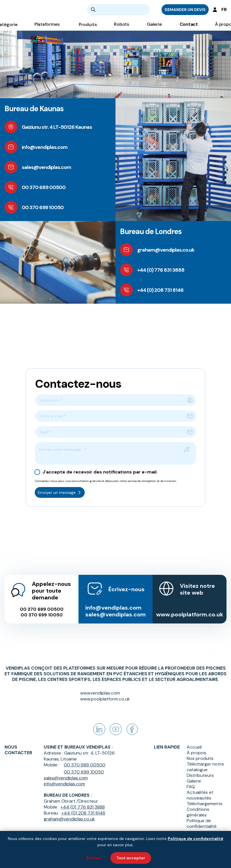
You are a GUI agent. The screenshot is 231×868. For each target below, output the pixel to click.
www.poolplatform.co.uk (190, 608)
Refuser (94, 858)
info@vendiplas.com (113, 601)
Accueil (194, 747)
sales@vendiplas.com (115, 608)
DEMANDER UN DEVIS (185, 12)
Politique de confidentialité (202, 824)
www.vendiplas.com (100, 693)
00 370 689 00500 (42, 603)
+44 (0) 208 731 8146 (83, 813)
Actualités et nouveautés (200, 795)
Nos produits (200, 758)
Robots (121, 28)
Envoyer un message (60, 492)
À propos (196, 753)
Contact (189, 28)
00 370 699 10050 (42, 609)
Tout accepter (131, 858)
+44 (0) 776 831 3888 (83, 807)
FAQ (191, 787)
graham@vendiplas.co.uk (69, 819)
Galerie (154, 28)
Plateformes (47, 28)
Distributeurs (200, 775)
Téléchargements (205, 804)
